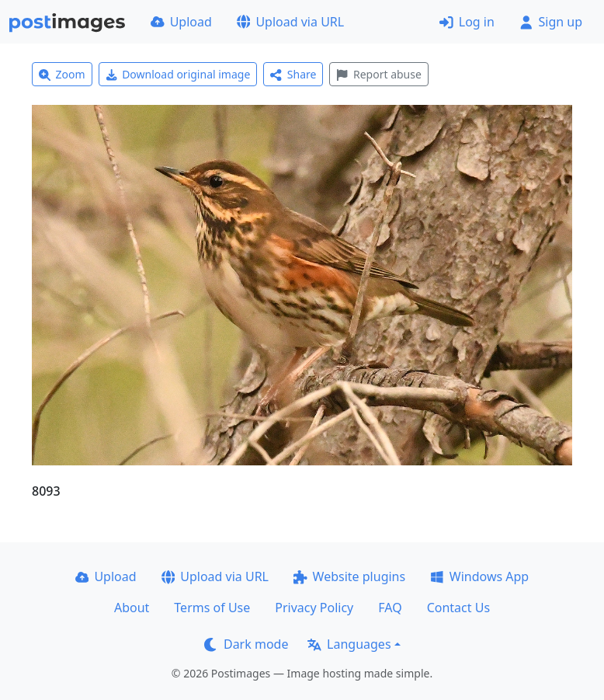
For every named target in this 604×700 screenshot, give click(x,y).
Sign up (551, 22)
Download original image (178, 74)
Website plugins (349, 576)
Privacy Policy (314, 608)
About (132, 608)
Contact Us (458, 608)
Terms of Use (212, 608)
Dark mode (246, 644)
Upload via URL (290, 22)
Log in (467, 22)
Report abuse (378, 74)
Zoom (62, 74)
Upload (181, 22)
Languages (349, 644)
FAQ (390, 608)
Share (293, 74)
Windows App (479, 576)
